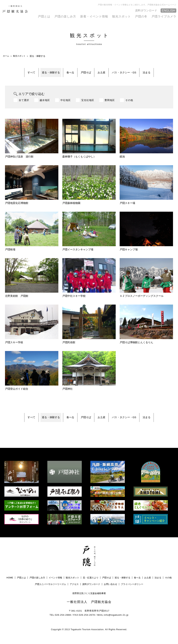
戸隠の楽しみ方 (70, 16)
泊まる (164, 74)
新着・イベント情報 (98, 16)
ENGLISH (168, 11)
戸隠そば (85, 74)
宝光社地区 (88, 103)
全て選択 (24, 103)
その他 (129, 103)
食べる (65, 74)
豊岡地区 (110, 103)
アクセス (74, 591)
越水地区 (45, 103)
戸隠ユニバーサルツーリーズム (50, 591)
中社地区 (66, 103)
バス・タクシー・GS (135, 74)
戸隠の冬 (143, 16)
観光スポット (124, 16)
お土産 (106, 74)
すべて (14, 74)
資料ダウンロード (147, 10)
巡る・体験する (40, 74)
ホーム (6, 56)
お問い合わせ (111, 591)
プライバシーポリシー (132, 591)
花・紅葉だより (91, 585)
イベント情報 (55, 585)
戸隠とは (50, 16)
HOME (10, 585)
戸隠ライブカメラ (165, 16)
